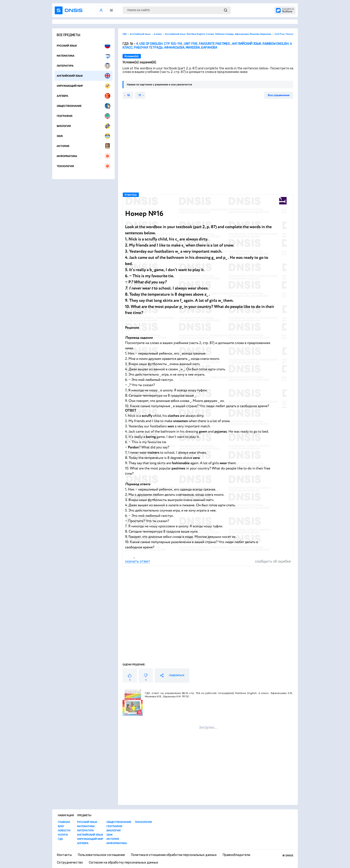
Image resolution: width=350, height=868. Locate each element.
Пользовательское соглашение (101, 855)
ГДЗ (60, 839)
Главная (64, 822)
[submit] (226, 10)
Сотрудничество (70, 863)
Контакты (64, 855)
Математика (83, 56)
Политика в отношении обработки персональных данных (174, 855)
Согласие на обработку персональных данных (124, 863)
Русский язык (83, 46)
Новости (64, 831)
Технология (83, 166)
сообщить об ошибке (273, 561)
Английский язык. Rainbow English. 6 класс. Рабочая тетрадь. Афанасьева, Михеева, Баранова (207, 46)
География (83, 116)
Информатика (83, 156)
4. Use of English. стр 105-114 (159, 44)
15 (128, 95)
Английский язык (83, 76)
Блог (61, 826)
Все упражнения (279, 95)
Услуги (63, 835)
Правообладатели (236, 855)
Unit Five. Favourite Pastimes (207, 44)
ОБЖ (83, 136)
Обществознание (83, 106)
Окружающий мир (83, 86)
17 (140, 95)
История (83, 146)
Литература (83, 66)
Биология (83, 126)
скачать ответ (138, 561)
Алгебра (83, 96)
